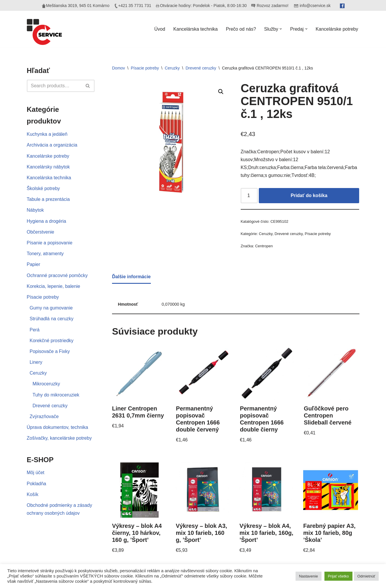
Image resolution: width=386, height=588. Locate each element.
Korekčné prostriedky (52, 341)
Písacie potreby (43, 297)
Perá (35, 330)
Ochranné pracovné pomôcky (57, 275)
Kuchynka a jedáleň (47, 134)
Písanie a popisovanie (50, 243)
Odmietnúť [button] (366, 576)
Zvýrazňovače (44, 416)
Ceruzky (38, 373)
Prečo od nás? (241, 29)
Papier (34, 264)
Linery (36, 362)
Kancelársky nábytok (48, 167)
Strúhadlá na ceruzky (52, 319)
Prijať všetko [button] (338, 576)
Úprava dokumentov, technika (57, 427)
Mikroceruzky (46, 384)
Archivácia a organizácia (52, 145)
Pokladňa (37, 484)
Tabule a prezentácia (48, 199)
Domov (118, 68)
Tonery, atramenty (45, 254)
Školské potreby (43, 188)
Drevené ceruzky (50, 406)
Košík (33, 494)
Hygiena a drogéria (47, 221)
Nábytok (35, 210)
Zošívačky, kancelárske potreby (59, 438)
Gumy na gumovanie (51, 308)
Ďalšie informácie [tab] (131, 277)
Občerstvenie (41, 232)
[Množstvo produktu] (249, 196)
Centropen (264, 246)
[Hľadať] (54, 86)
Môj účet (36, 473)
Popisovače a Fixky (50, 351)
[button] (281, 29)
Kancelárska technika (195, 29)
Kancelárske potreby (337, 29)
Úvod (160, 29)
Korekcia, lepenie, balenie (54, 286)
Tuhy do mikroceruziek (56, 395)
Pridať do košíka (309, 195)
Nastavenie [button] (309, 576)
